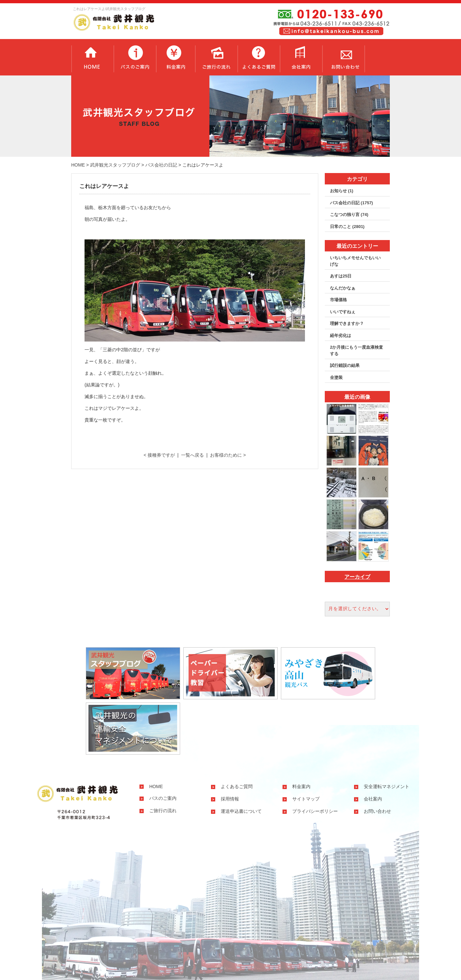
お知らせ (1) (342, 191)
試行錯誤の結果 (345, 365)
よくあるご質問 (259, 57)
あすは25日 (341, 276)
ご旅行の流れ (216, 57)
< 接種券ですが (159, 455)
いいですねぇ (343, 312)
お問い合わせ (344, 57)
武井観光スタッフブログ (115, 165)
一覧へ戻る (192, 455)
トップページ (92, 57)
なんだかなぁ (343, 288)
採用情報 (230, 799)
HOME (78, 165)
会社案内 (301, 57)
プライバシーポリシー (315, 811)
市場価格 (338, 300)
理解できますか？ (347, 323)
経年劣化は (341, 336)
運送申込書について (241, 811)
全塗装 (336, 377)
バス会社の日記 (161, 165)
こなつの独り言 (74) (349, 215)
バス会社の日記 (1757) (351, 203)
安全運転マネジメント (387, 786)
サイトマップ (306, 799)
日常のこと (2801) (347, 227)
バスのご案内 (135, 57)
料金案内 (176, 57)
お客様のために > (228, 455)
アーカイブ (357, 577)
